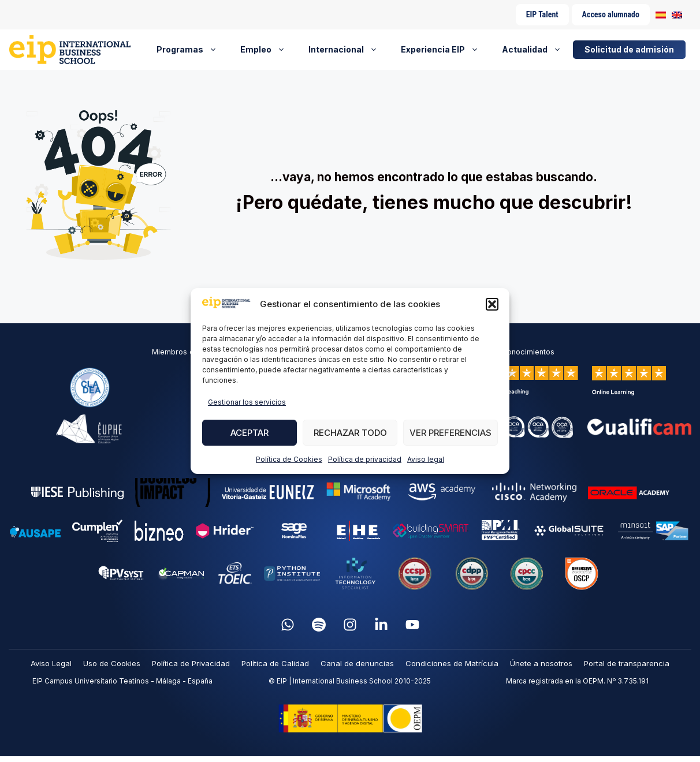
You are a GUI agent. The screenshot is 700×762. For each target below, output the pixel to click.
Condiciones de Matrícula (452, 663)
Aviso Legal (51, 663)
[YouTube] (412, 625)
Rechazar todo (350, 433)
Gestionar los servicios (247, 402)
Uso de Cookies (112, 663)
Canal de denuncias (357, 663)
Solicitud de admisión (629, 49)
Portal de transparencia (627, 663)
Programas (193, 50)
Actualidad (537, 50)
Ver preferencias (450, 433)
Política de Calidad (275, 663)
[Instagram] (350, 625)
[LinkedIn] (381, 625)
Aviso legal (426, 459)
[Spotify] (319, 625)
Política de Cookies (289, 459)
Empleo (269, 50)
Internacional (349, 50)
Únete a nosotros (541, 663)
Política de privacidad (365, 459)
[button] (492, 304)
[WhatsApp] (288, 625)
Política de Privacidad (191, 663)
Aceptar (250, 433)
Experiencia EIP (446, 50)
